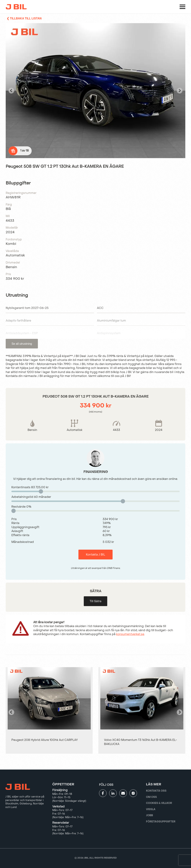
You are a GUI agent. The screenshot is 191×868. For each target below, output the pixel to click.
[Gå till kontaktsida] (123, 793)
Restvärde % (21, 507)
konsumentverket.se (130, 634)
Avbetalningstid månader (31, 497)
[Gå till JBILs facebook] (103, 793)
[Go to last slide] (11, 91)
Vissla (151, 809)
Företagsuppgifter (161, 822)
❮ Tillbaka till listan (24, 18)
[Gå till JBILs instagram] (133, 793)
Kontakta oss (156, 791)
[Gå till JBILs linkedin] (113, 793)
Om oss (151, 797)
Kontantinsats (30, 487)
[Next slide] (180, 91)
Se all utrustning (22, 344)
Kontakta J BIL (95, 555)
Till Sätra (95, 601)
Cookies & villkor (159, 803)
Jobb (149, 815)
